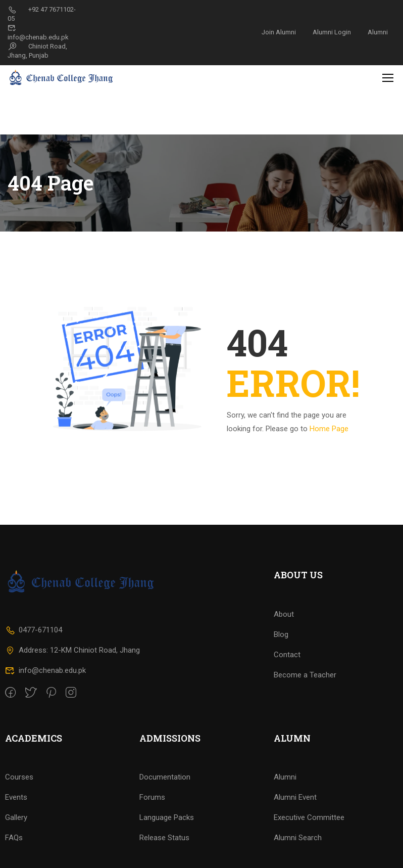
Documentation (165, 803)
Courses (19, 803)
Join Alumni (279, 32)
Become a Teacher (305, 701)
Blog (281, 661)
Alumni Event (295, 824)
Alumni (378, 32)
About (284, 641)
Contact (287, 681)
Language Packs (167, 844)
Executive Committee (309, 844)
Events (16, 824)
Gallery (16, 844)
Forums (152, 824)
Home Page (329, 384)
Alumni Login (332, 32)
